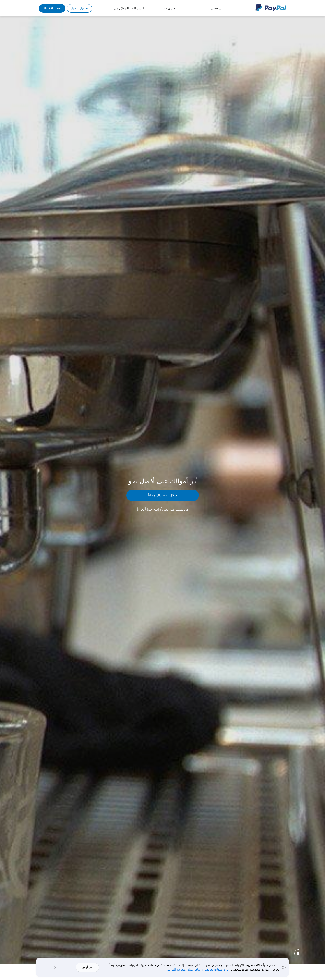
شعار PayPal (271, 8)
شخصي (216, 8)
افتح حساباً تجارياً (148, 509)
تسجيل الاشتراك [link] (52, 8)
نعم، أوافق (87, 967)
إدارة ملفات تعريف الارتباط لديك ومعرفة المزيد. (198, 969)
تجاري (172, 8)
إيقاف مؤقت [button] (298, 953)
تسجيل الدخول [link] (79, 8)
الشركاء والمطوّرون (129, 8)
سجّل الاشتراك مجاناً (163, 495)
